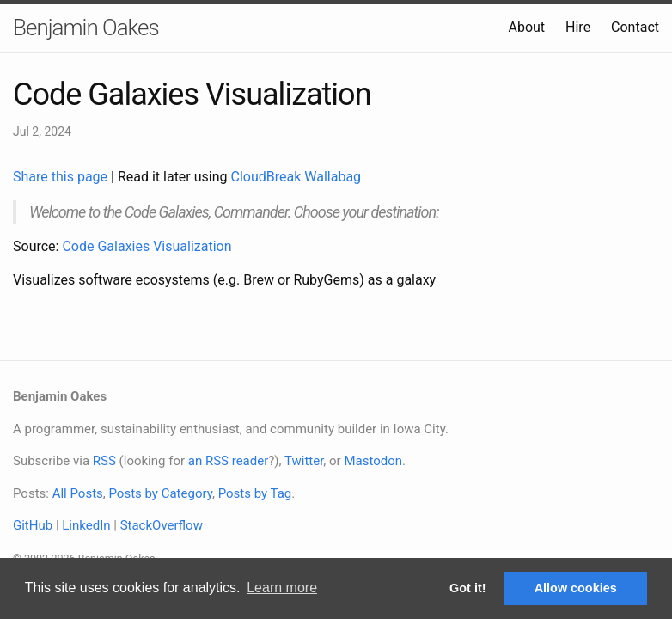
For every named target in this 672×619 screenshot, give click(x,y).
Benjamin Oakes (86, 28)
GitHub (33, 525)
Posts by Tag (255, 493)
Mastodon (373, 461)
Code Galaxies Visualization (147, 246)
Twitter (304, 461)
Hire (578, 27)
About (526, 27)
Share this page (62, 177)
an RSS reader (229, 461)
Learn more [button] (282, 588)
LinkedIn (86, 525)
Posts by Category (160, 493)
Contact (635, 27)
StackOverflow (162, 525)
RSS (104, 461)
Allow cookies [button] (576, 588)
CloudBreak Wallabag (296, 177)
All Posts (78, 493)
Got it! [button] (467, 588)
